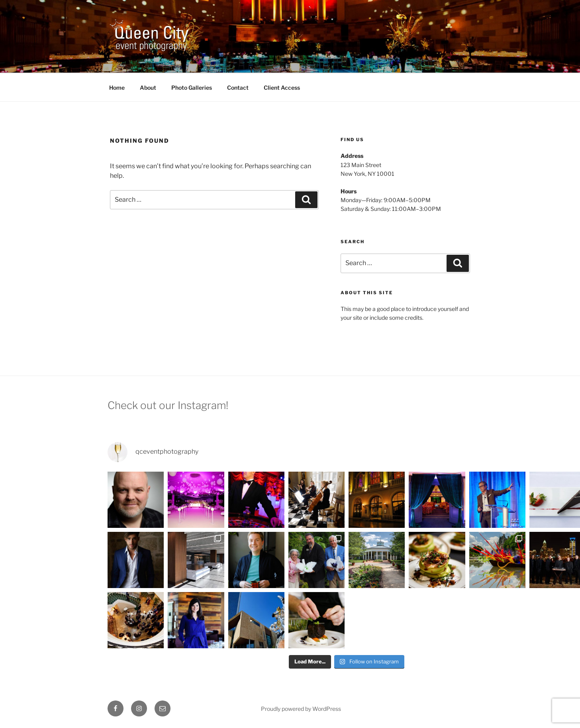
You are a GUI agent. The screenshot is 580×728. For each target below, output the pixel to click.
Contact (238, 88)
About (148, 88)
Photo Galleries (192, 88)
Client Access (282, 88)
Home (117, 88)
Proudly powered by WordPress (301, 709)
